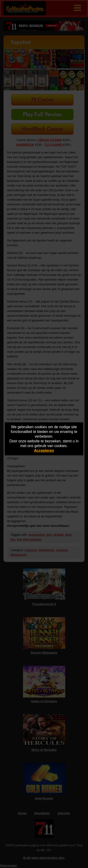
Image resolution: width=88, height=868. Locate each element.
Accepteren (44, 451)
